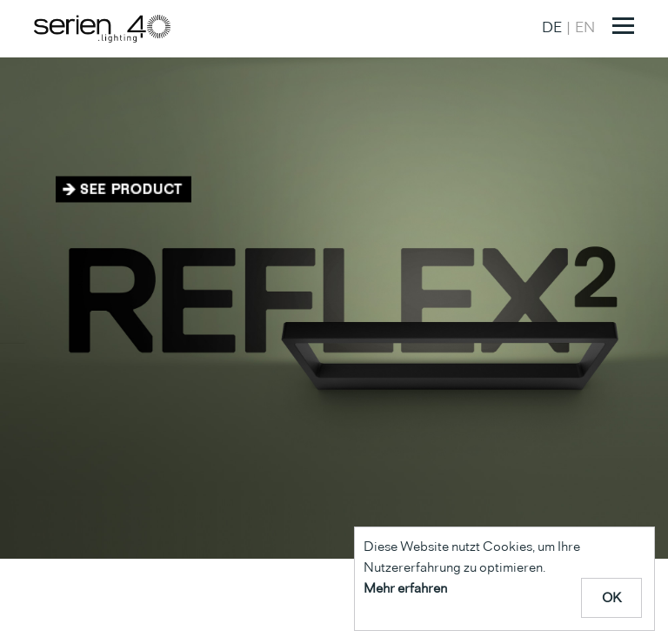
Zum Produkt (124, 189)
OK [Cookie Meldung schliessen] (612, 597)
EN (585, 27)
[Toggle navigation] (623, 26)
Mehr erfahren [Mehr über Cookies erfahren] (405, 588)
